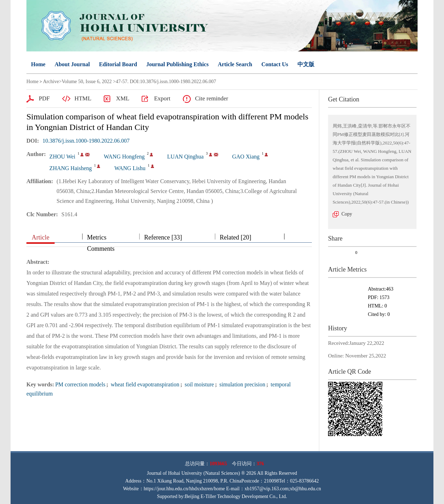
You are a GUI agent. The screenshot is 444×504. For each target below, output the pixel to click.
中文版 (306, 64)
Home (38, 64)
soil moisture (199, 384)
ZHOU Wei (62, 157)
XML (123, 98)
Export (162, 98)
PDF (44, 98)
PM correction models (80, 384)
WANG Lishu (130, 168)
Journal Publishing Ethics (177, 64)
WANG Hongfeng (124, 157)
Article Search (235, 64)
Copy (347, 214)
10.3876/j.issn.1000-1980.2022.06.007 (86, 141)
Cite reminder (211, 98)
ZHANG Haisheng (70, 168)
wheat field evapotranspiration (144, 384)
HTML (83, 98)
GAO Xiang (246, 157)
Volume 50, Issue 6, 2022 (87, 82)
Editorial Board (118, 64)
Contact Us (275, 64)
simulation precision (242, 384)
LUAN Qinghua (185, 157)
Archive (51, 82)
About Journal (72, 64)
